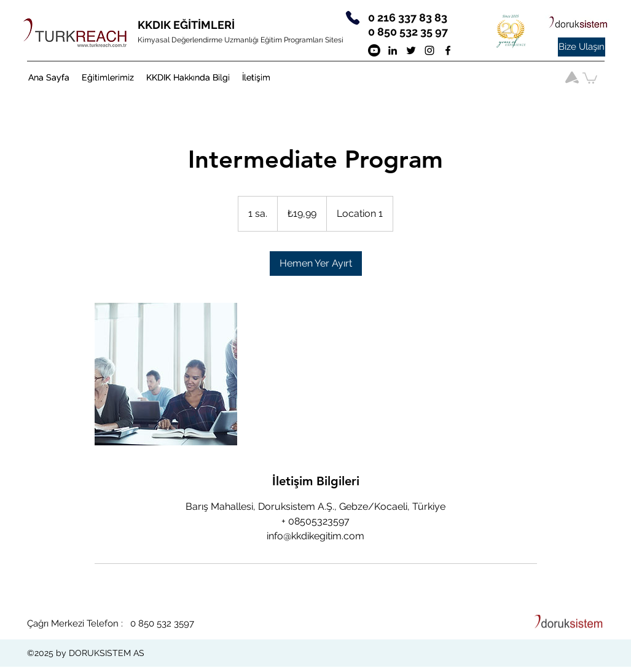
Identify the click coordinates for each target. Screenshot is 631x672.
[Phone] (353, 18)
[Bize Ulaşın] (582, 47)
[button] (108, 77)
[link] (316, 264)
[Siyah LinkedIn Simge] (393, 50)
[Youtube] (374, 50)
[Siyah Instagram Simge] (429, 50)
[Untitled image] (166, 374)
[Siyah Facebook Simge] (448, 50)
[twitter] (411, 50)
